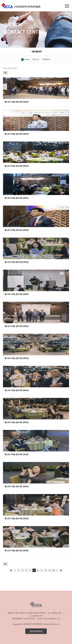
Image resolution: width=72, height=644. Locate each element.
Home (27, 59)
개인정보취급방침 (36, 631)
